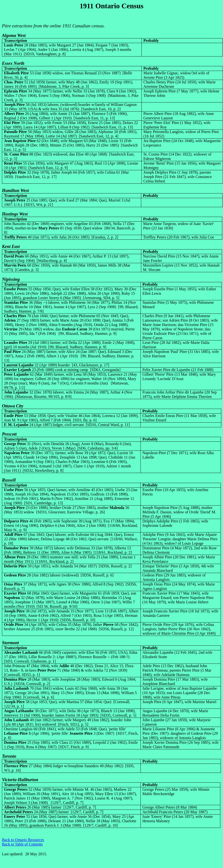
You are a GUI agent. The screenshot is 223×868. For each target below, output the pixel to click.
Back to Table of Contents (22, 844)
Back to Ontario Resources (23, 840)
